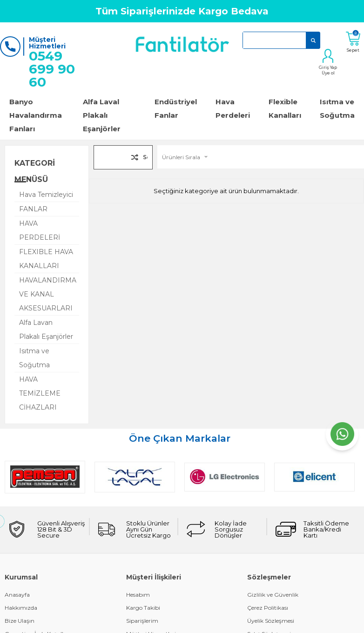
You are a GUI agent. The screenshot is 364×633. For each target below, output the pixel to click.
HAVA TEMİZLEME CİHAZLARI (40, 393)
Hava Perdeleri (233, 108)
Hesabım (138, 595)
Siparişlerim (142, 621)
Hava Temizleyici (46, 195)
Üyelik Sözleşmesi (271, 621)
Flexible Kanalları (285, 108)
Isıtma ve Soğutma (34, 358)
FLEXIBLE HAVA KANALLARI (46, 259)
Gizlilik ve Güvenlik (273, 595)
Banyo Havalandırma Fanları (36, 115)
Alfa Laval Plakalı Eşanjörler (102, 115)
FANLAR (33, 209)
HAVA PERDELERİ (40, 230)
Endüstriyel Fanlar (176, 108)
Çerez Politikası (268, 608)
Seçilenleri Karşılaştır (145, 159)
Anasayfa (17, 595)
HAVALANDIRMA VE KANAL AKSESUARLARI (48, 294)
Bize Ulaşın (20, 621)
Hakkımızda (21, 608)
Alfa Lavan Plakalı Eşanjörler (46, 330)
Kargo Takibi (143, 608)
